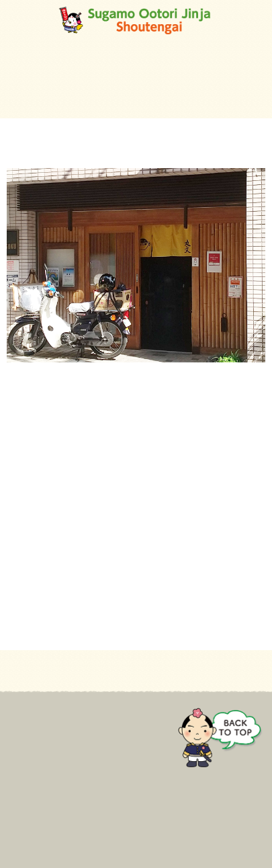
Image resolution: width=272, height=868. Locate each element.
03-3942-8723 (36, 462)
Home (20, 721)
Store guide (33, 758)
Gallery (22, 795)
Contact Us (32, 814)
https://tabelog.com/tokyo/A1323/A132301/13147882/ (118, 512)
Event (19, 777)
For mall (25, 740)
